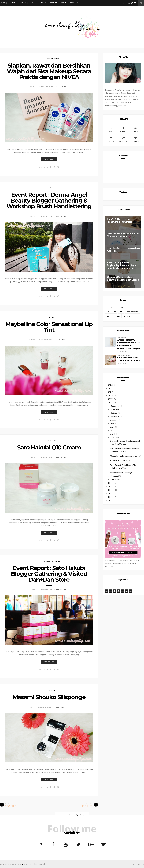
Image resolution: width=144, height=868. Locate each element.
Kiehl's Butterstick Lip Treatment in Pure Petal (119, 220)
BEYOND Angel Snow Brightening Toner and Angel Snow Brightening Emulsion (122, 265)
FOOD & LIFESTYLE (49, 3)
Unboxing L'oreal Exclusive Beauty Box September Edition (123, 278)
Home (2, 3)
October (114, 413)
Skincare (127, 316)
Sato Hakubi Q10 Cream (49, 447)
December (115, 406)
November (115, 409)
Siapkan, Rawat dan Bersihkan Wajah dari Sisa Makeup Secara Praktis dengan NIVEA (49, 71)
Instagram (111, 129)
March (113, 437)
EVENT (64, 3)
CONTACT (74, 3)
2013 (110, 493)
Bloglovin (136, 139)
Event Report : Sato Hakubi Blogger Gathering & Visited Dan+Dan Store (49, 574)
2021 (110, 388)
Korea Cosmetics (132, 312)
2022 (110, 385)
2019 (110, 395)
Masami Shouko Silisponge (49, 697)
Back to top (137, 864)
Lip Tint (52, 317)
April (113, 434)
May (112, 430)
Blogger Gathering (52, 561)
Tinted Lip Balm (124, 355)
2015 (110, 486)
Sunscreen (122, 337)
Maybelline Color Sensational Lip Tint (49, 327)
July (112, 423)
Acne (52, 188)
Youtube (136, 129)
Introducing (111, 312)
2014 (110, 490)
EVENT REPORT (111, 308)
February (114, 476)
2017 (110, 402)
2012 (110, 497)
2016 (110, 483)
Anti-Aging (52, 440)
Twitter (111, 139)
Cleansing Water (52, 59)
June (112, 427)
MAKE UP (22, 3)
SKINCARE (34, 3)
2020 (110, 392)
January (114, 479)
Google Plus (123, 139)
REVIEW (12, 3)
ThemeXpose (23, 864)
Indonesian (123, 308)
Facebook (123, 129)
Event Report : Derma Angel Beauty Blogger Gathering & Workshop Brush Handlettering (49, 200)
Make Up (52, 690)
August (113, 420)
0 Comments (61, 87)
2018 (110, 399)
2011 (110, 500)
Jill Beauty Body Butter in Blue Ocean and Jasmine (123, 235)
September (115, 416)
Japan (121, 312)
